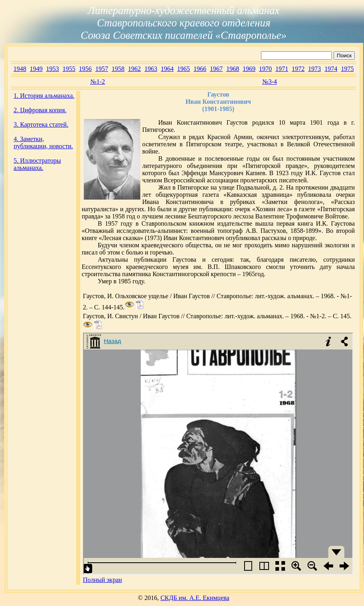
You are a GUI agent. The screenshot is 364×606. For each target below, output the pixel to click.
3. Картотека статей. (41, 124)
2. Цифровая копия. (40, 110)
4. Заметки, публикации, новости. (43, 142)
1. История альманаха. (44, 96)
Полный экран (103, 580)
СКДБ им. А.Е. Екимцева (195, 598)
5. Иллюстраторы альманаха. (37, 164)
